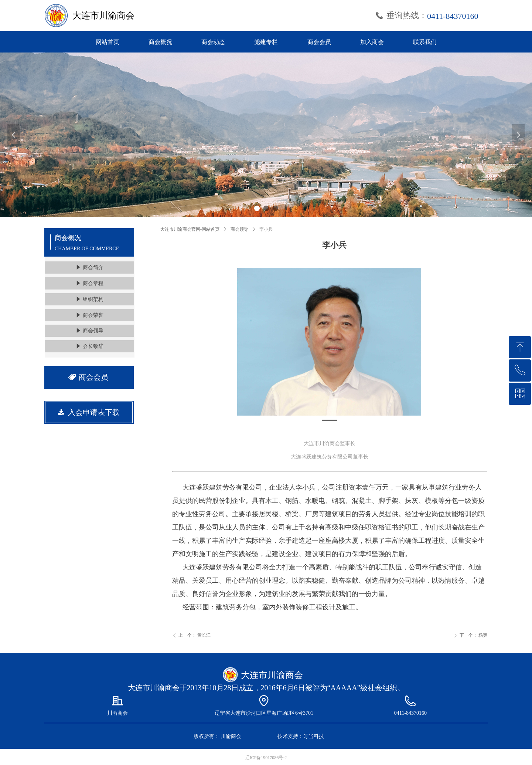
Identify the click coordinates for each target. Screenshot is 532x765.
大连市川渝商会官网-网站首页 (190, 229)
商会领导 (239, 229)
